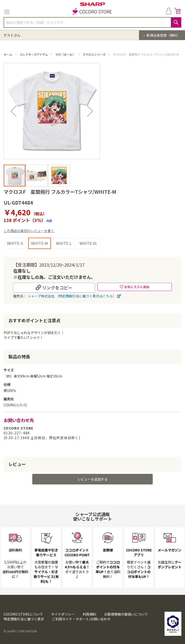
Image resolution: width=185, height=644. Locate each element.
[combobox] (92, 22)
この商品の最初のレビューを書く (29, 231)
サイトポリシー (63, 614)
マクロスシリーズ (94, 54)
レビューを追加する (92, 479)
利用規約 (89, 614)
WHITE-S (15, 243)
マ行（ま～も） (66, 54)
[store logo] (92, 12)
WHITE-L (64, 243)
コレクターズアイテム (34, 54)
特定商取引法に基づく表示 (24, 619)
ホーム (8, 54)
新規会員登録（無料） (163, 35)
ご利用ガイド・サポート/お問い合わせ (81, 619)
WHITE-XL (88, 243)
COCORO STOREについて (23, 614)
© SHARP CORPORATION (20, 631)
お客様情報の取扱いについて (126, 614)
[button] (13, 111)
